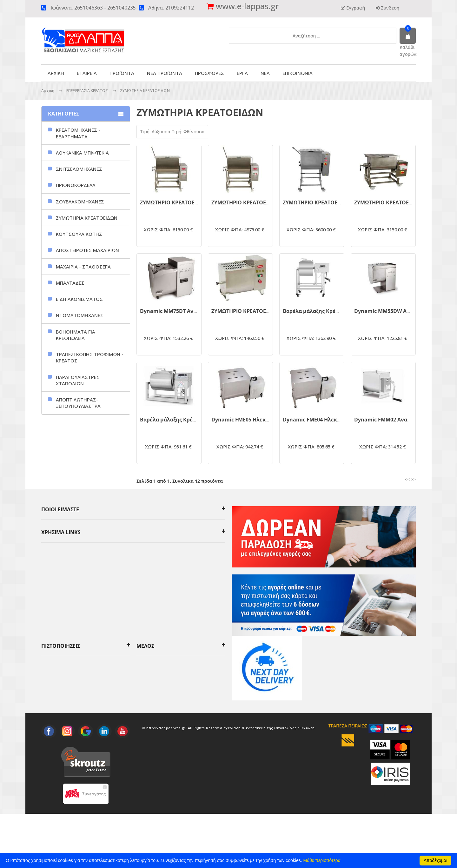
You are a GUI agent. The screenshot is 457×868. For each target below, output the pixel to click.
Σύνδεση (389, 8)
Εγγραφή (355, 8)
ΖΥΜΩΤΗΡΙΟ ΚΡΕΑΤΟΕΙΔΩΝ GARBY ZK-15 (262, 311)
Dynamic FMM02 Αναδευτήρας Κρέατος (404, 420)
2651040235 (122, 8)
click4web (306, 782)
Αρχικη (48, 91)
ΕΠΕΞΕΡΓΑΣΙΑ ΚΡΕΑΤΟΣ (88, 91)
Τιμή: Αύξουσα (156, 132)
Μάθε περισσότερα (322, 860)
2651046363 (89, 8)
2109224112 (180, 8)
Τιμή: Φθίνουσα (188, 132)
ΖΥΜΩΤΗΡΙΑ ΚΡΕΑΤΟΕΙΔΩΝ (145, 91)
